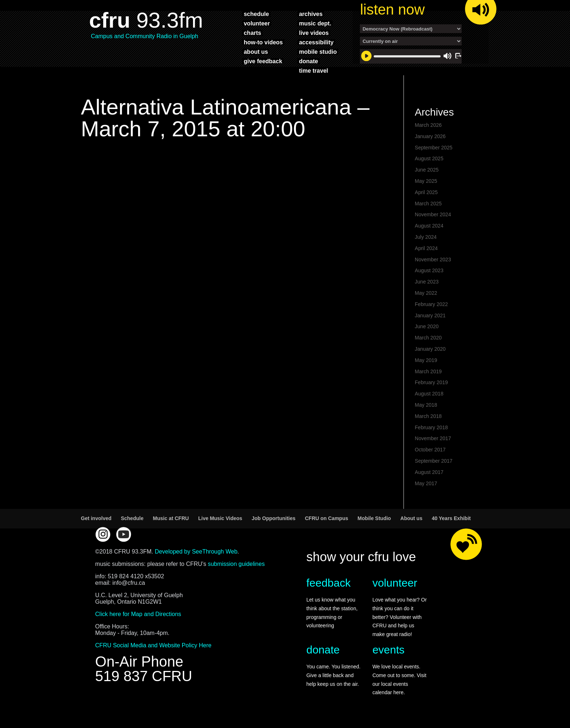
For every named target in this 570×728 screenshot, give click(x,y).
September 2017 (434, 461)
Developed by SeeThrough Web (196, 552)
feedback (329, 583)
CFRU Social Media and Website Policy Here (153, 645)
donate (308, 61)
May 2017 (426, 483)
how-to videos (263, 42)
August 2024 (429, 226)
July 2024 (426, 237)
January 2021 (430, 315)
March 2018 (428, 416)
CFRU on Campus (327, 518)
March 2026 (428, 125)
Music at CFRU (171, 518)
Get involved (96, 518)
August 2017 (429, 472)
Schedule (132, 518)
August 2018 (429, 394)
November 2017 (433, 438)
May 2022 (426, 293)
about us (256, 52)
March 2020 (428, 338)
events (388, 650)
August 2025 (429, 158)
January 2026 (430, 136)
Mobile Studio (374, 518)
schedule (256, 14)
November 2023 (433, 260)
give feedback (263, 61)
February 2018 (431, 427)
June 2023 (427, 282)
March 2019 (428, 371)
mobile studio (318, 52)
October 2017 (430, 450)
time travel (313, 71)
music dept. (315, 23)
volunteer (257, 23)
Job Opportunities (274, 518)
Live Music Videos (220, 518)
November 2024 (433, 214)
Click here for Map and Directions (138, 614)
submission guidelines (236, 564)
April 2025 (426, 192)
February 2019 (431, 382)
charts (252, 33)
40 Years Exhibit (451, 518)
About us (411, 518)
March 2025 (428, 204)
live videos (314, 33)
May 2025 (426, 181)
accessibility (316, 42)
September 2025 (434, 148)
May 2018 (426, 405)
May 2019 (426, 360)
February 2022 (431, 304)
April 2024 (426, 248)
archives (311, 14)
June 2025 (427, 170)
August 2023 (429, 270)
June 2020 (427, 326)
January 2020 (430, 349)
